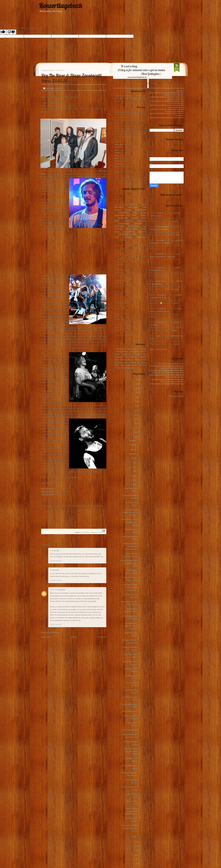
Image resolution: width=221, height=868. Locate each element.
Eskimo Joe (127, 354)
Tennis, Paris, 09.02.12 (130, 711)
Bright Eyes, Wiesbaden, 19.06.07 (172, 368)
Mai (135, 471)
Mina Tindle (131, 215)
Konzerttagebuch (60, 6)
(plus (135, 213)
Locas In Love (128, 221)
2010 (137, 846)
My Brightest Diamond (127, 234)
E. (51, 550)
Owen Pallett (141, 237)
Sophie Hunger (133, 226)
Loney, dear (142, 221)
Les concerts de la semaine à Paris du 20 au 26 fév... (130, 626)
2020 (137, 401)
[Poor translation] (11, 32)
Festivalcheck (179, 115)
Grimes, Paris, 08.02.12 (129, 730)
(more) (175, 221)
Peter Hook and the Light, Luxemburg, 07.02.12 (131, 751)
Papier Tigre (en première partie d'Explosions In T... (131, 811)
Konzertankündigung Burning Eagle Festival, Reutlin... (130, 546)
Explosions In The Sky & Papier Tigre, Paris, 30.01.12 (130, 828)
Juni (135, 467)
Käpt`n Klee (161, 281)
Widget (152, 349)
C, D (127, 96)
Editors (143, 215)
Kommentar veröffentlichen (51, 632)
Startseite (74, 637)
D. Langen (161, 240)
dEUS (142, 351)
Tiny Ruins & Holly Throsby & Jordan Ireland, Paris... (131, 587)
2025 (138, 379)
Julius (117, 150)
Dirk (116, 166)
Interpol (135, 218)
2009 (137, 850)
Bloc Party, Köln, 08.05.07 (174, 377)
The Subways (133, 365)
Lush (124, 240)
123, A (118, 96)
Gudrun (117, 153)
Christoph (118, 147)
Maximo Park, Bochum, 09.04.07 (172, 381)
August (134, 458)
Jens (116, 158)
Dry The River (48, 489)
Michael (118, 164)
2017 (137, 415)
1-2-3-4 (129, 335)
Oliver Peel (54, 590)
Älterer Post (102, 637)
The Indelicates (132, 229)
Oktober (134, 449)
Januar (134, 836)
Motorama (142, 232)
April (135, 476)
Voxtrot (119, 368)
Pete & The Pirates (126, 360)
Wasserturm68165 (164, 227)
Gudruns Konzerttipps (176, 103)
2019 (137, 406)
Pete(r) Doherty (124, 213)
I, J (144, 96)
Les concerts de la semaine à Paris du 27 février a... (130, 512)
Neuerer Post (46, 637)
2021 (138, 397)
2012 (137, 437)
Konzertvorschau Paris (176, 99)
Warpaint (128, 210)
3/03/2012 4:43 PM (56, 625)
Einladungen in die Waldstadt (173, 95)
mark (159, 336)
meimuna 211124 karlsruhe (159, 229)
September (133, 454)
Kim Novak (128, 237)
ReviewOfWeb (162, 349)
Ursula (117, 161)
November (133, 445)
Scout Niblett (119, 226)
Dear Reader (133, 207)
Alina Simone (121, 349)
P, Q (131, 98)
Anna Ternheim (140, 210)
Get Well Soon (132, 204)
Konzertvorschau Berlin (175, 107)
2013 (137, 432)
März (135, 480)
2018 (137, 410)
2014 (137, 428)
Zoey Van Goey (128, 368)
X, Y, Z (121, 101)
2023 (137, 388)
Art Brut (143, 349)
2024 (137, 384)
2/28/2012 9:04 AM (56, 561)
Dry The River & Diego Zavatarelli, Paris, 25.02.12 (129, 522)
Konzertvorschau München (174, 111)
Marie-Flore (138, 223)
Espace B (95, 532)
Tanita (117, 155)
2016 (137, 419)
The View (142, 365)
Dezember (133, 440)
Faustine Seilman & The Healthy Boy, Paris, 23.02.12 (129, 563)
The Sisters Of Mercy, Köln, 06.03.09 (170, 364)
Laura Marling (129, 232)
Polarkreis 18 (134, 362)
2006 (137, 864)
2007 (137, 859)
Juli (135, 462)
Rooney (123, 365)
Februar (134, 484)
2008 (137, 855)
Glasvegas (137, 354)
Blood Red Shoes (122, 351)
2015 (137, 424)
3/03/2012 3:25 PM (56, 580)
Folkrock (102, 532)
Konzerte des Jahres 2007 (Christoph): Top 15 (168, 372)
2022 (138, 393)
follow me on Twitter (176, 396)
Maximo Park (123, 218)
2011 (137, 842)
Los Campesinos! (124, 223)
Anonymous (161, 254)
